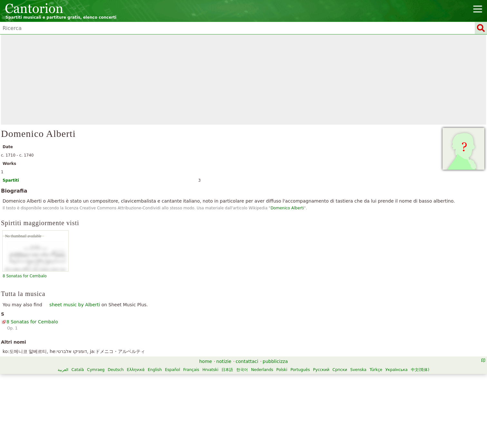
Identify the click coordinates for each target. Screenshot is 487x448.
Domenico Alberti (287, 208)
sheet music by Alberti (75, 305)
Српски (340, 370)
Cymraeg (96, 370)
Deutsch (116, 370)
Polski (282, 370)
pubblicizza (275, 361)
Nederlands (262, 370)
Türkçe (376, 370)
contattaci (247, 361)
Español (173, 370)
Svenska (358, 370)
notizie (224, 361)
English (155, 370)
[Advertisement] (244, 80)
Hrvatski (210, 370)
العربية (63, 370)
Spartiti (11, 180)
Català (78, 370)
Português (300, 370)
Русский (321, 370)
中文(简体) (420, 370)
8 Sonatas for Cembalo (25, 276)
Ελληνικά (136, 370)
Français (191, 370)
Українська (397, 370)
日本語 (227, 370)
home (206, 361)
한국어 (242, 370)
